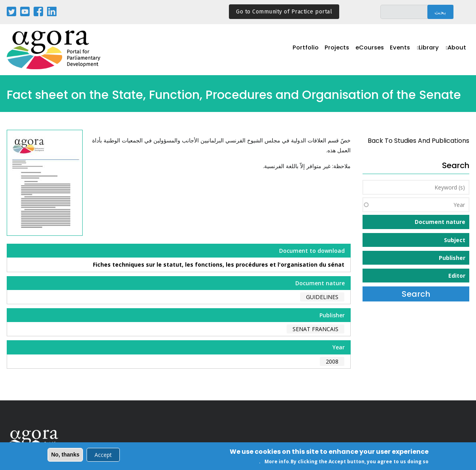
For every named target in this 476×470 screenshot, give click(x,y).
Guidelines (322, 297)
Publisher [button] (452, 258)
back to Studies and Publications (418, 141)
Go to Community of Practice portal (284, 12)
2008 (332, 361)
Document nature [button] (440, 222)
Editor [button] (457, 276)
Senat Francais (315, 329)
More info (277, 462)
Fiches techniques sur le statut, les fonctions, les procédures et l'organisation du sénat (219, 264)
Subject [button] (455, 240)
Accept (103, 456)
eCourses (366, 50)
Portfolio (299, 50)
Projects (332, 50)
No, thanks (65, 455)
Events (398, 50)
